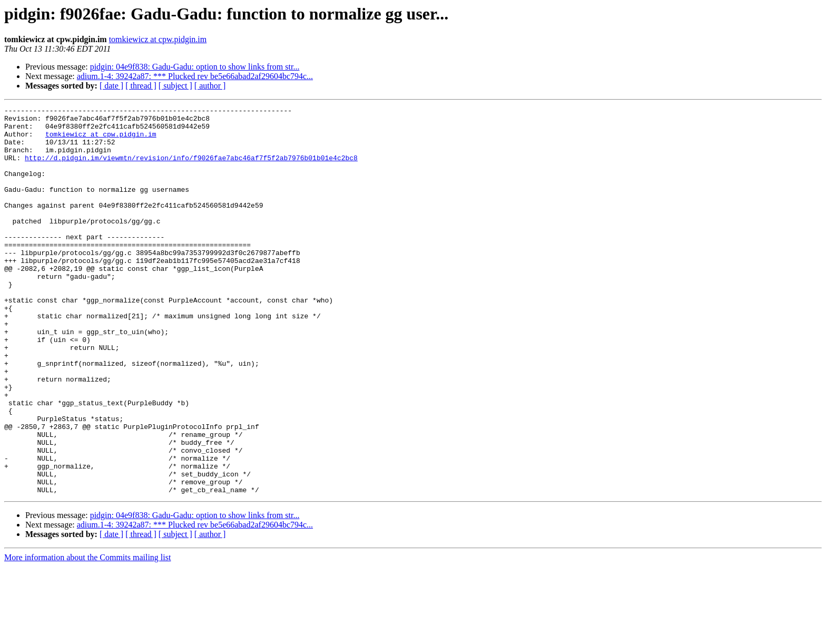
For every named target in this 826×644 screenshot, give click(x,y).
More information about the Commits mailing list (87, 635)
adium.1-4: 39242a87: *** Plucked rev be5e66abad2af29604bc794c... (195, 76)
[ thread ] (141, 86)
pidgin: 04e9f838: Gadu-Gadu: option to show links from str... (195, 67)
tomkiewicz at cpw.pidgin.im (158, 39)
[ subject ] (175, 86)
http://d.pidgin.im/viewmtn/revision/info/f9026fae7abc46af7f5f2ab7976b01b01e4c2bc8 (191, 169)
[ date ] (111, 86)
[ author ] (210, 86)
